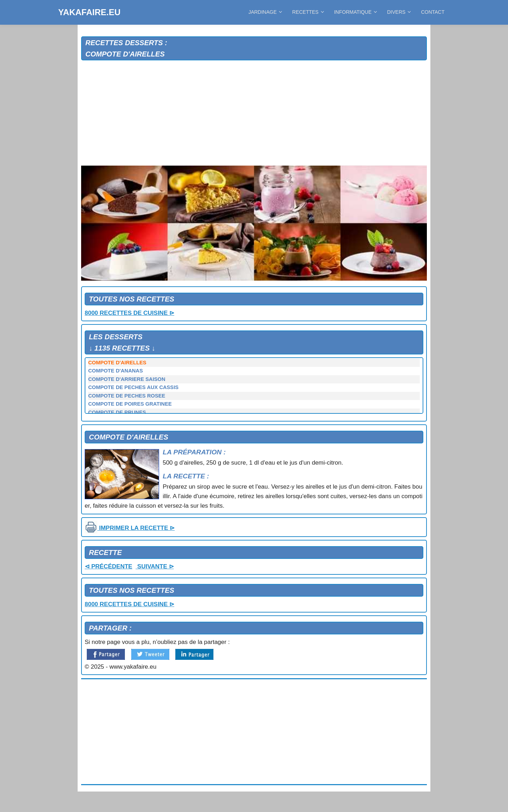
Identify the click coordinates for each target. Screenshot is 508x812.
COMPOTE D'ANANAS (116, 371)
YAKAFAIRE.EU (89, 12)
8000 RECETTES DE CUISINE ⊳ (129, 313)
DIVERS (399, 12)
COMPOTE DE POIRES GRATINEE (130, 404)
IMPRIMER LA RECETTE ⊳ (130, 528)
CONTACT (433, 12)
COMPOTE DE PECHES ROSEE (127, 396)
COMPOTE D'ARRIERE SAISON (127, 379)
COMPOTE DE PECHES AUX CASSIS (133, 387)
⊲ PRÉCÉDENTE (108, 566)
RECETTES (308, 12)
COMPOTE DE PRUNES (117, 412)
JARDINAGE (265, 12)
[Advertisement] (254, 113)
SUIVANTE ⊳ (155, 566)
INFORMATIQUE (355, 12)
